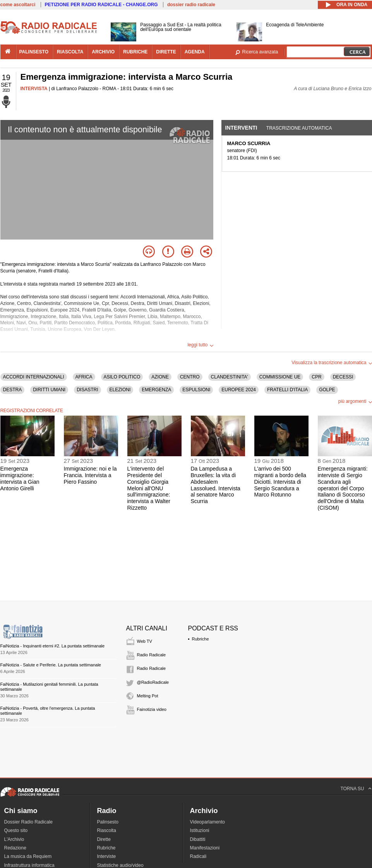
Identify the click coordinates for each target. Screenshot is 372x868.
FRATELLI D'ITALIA (287, 390)
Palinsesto (108, 822)
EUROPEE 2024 (239, 390)
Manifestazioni (205, 848)
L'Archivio (14, 839)
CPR (316, 377)
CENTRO (190, 377)
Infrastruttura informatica (29, 865)
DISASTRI (87, 390)
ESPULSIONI (196, 390)
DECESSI (343, 377)
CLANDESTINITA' (230, 377)
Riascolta (107, 830)
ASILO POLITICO (122, 377)
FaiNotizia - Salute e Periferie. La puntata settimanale (51, 665)
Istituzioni (200, 830)
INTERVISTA (34, 89)
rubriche (135, 52)
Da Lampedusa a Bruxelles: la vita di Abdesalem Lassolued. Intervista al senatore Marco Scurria (216, 485)
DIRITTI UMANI (49, 390)
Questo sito (16, 830)
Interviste (107, 856)
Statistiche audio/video (120, 865)
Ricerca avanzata (260, 52)
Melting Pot (148, 696)
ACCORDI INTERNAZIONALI (34, 377)
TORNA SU (352, 789)
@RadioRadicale (153, 682)
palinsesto (34, 52)
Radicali (198, 856)
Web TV (145, 641)
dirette (166, 52)
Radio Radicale (152, 655)
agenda (195, 52)
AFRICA (84, 377)
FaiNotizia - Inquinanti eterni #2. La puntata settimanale (53, 646)
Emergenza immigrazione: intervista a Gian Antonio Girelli (20, 478)
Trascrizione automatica (299, 128)
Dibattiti (198, 839)
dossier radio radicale (191, 5)
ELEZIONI (120, 390)
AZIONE (160, 377)
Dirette (104, 839)
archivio (103, 52)
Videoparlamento (208, 822)
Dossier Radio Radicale (28, 822)
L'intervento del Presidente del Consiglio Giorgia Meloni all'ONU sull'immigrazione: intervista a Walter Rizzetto (149, 488)
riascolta (70, 52)
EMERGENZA (156, 390)
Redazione (15, 848)
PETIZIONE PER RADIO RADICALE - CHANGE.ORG (101, 5)
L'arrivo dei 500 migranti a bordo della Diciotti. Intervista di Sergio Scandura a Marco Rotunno (280, 482)
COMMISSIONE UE (280, 377)
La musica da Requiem (28, 856)
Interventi (241, 128)
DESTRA (13, 390)
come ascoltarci (18, 5)
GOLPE (327, 390)
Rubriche (201, 639)
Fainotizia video (152, 709)
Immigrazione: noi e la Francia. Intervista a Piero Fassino (90, 475)
